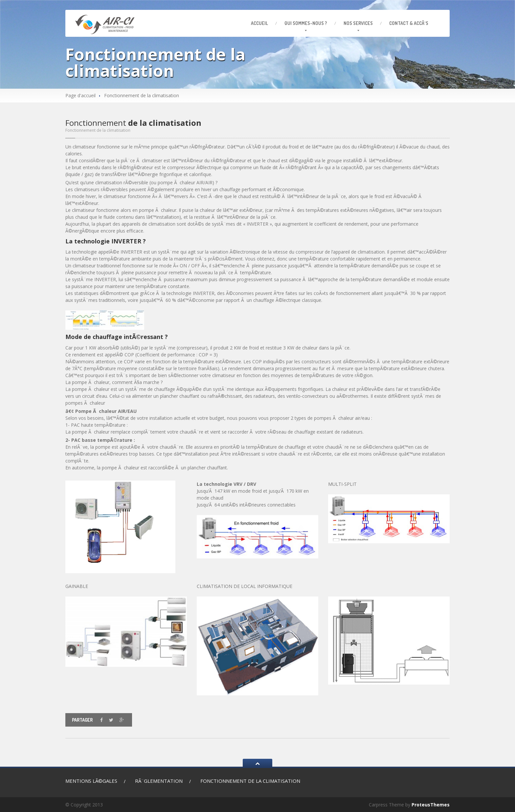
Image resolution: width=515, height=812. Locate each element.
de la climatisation (250, 781)
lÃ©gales (91, 781)
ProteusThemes (431, 805)
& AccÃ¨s (409, 23)
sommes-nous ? (306, 23)
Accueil (259, 23)
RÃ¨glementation (159, 781)
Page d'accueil (80, 95)
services (358, 23)
